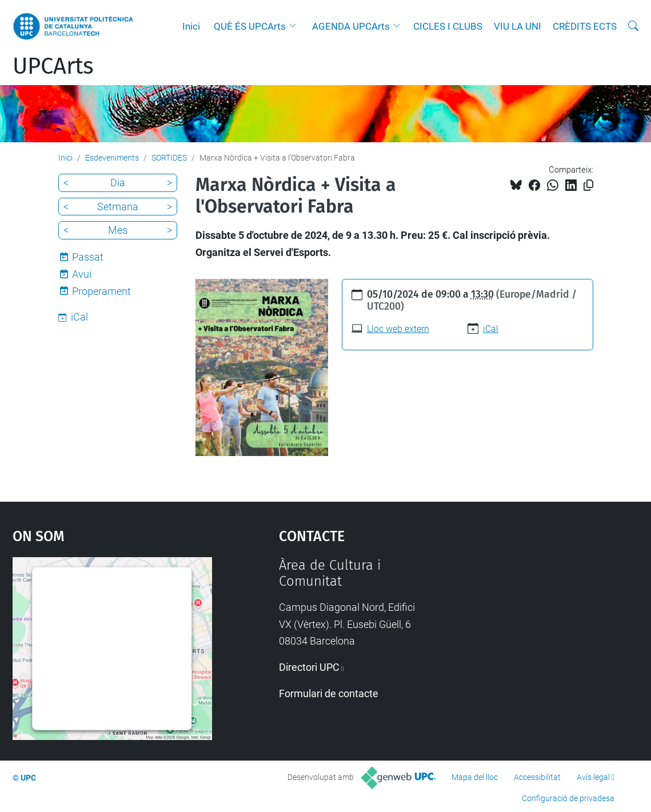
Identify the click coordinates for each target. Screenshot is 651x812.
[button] (295, 26)
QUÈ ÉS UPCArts (250, 26)
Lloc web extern (398, 329)
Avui (82, 274)
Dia (118, 183)
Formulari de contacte (329, 693)
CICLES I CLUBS (448, 26)
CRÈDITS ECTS (585, 26)
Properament (101, 291)
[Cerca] (633, 26)
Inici (191, 26)
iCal (491, 329)
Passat (88, 257)
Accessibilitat (537, 777)
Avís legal (593, 777)
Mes (118, 230)
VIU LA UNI (518, 26)
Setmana (118, 207)
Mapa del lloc (475, 777)
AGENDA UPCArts (351, 26)
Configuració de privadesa (568, 798)
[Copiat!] (588, 185)
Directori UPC (309, 667)
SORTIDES (169, 158)
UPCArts (53, 66)
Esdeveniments (112, 158)
